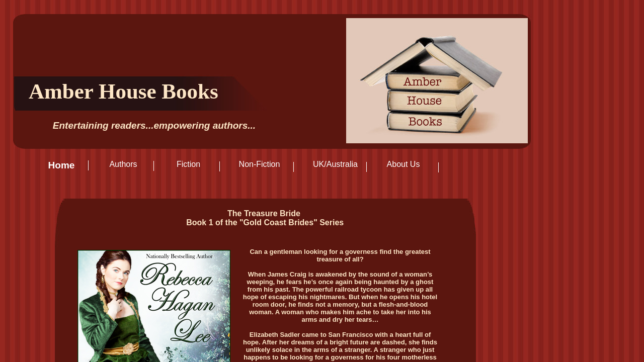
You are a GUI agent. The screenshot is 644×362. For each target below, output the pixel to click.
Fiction (188, 164)
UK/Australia (335, 164)
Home (62, 165)
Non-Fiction (260, 164)
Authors (123, 164)
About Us (404, 164)
